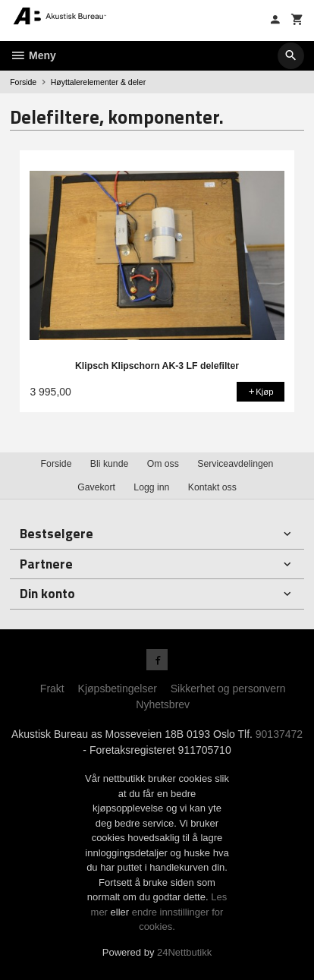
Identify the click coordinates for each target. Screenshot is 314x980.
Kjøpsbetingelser (118, 689)
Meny (33, 55)
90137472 (279, 734)
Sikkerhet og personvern (228, 689)
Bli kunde (109, 464)
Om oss (163, 464)
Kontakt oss (212, 487)
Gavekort (96, 487)
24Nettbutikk (184, 952)
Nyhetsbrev (163, 704)
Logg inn (151, 487)
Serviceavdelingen (235, 464)
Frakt (52, 689)
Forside (23, 82)
